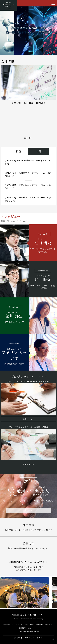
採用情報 (39, 625)
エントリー (32, 628)
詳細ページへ (28, 419)
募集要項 (49, 625)
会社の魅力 (29, 625)
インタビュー (18, 625)
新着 (18, 152)
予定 (38, 152)
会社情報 (6, 625)
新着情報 (22, 628)
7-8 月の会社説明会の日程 (29, 160)
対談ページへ (28, 510)
